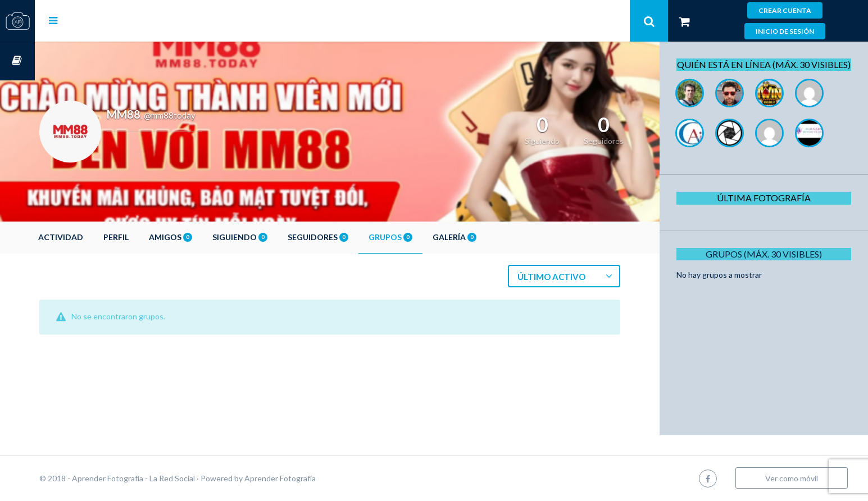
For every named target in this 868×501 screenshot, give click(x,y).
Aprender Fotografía (315, 478)
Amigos (205, 237)
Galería (489, 237)
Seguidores (353, 237)
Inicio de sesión (785, 31)
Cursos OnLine (17, 61)
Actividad (96, 237)
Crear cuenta (785, 10)
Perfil (151, 237)
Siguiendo (275, 237)
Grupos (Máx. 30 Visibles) (768, 266)
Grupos (425, 237)
